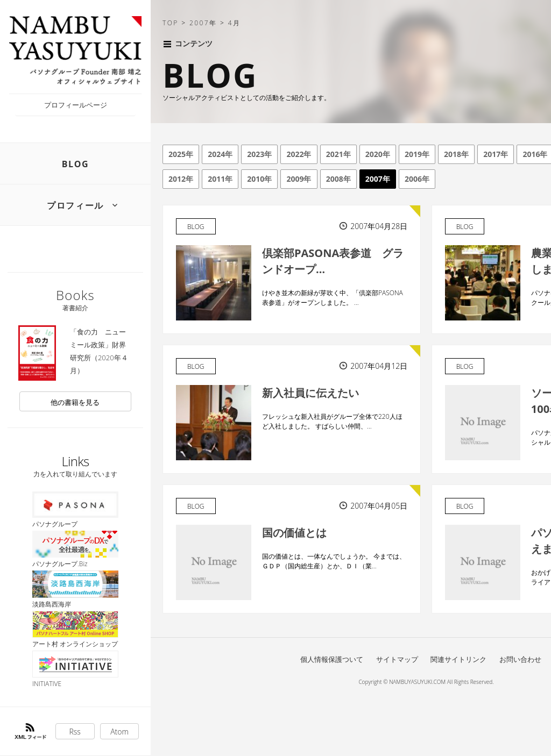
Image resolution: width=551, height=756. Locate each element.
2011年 (220, 179)
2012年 (181, 179)
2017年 (496, 154)
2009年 (299, 179)
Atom (119, 732)
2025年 (181, 154)
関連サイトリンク (458, 659)
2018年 (456, 154)
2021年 (338, 154)
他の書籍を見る (75, 402)
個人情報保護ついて (332, 659)
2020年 (378, 154)
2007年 (378, 179)
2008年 (338, 179)
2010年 (259, 179)
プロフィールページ (76, 105)
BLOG (76, 164)
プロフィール (75, 205)
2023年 (259, 154)
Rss (75, 732)
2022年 (299, 154)
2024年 (220, 154)
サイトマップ (397, 659)
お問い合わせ (520, 659)
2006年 (417, 179)
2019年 (417, 154)
